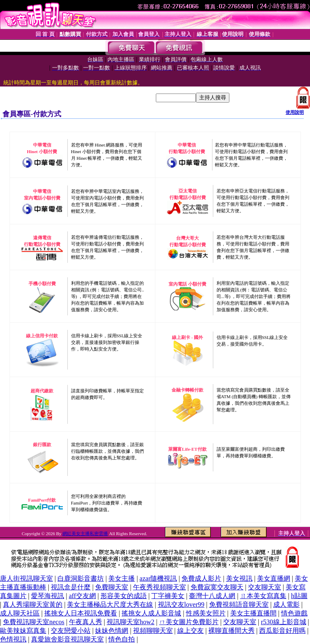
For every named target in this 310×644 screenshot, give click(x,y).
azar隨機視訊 (159, 578)
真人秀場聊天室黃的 (33, 604)
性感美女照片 (206, 613)
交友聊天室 (265, 587)
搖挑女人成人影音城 (151, 613)
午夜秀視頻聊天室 (160, 587)
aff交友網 (82, 596)
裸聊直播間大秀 (231, 631)
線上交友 (191, 631)
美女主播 (122, 578)
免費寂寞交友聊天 (217, 587)
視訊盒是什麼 (71, 587)
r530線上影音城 (283, 622)
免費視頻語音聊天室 (239, 604)
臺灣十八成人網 (212, 596)
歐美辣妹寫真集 (23, 631)
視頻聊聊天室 (153, 631)
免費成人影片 (201, 578)
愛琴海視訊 (48, 596)
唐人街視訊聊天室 (26, 578)
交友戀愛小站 (71, 631)
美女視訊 (239, 578)
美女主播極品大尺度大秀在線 (110, 604)
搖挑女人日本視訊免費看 (81, 613)
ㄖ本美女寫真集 (263, 596)
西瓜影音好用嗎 (282, 631)
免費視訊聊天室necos (33, 622)
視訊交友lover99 (181, 604)
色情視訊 (13, 639)
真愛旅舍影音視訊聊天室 (67, 639)
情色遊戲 (294, 613)
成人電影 (286, 604)
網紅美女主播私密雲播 (85, 533)
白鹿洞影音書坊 (81, 578)
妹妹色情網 (112, 631)
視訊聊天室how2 (131, 622)
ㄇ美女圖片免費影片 (189, 622)
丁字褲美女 (168, 596)
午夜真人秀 (86, 622)
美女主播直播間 (253, 613)
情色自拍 (122, 639)
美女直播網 (274, 578)
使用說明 (295, 112)
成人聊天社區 (20, 613)
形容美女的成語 (124, 596)
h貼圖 (299, 596)
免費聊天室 (112, 587)
